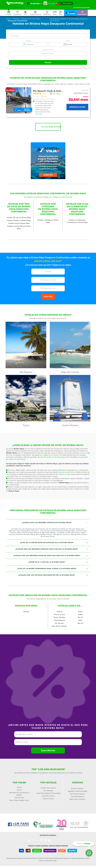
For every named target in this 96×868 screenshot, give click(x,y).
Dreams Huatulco (77, 788)
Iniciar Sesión (67, 3)
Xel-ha (19, 790)
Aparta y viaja (43, 861)
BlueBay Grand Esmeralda (78, 791)
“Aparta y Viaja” (64, 474)
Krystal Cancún (48, 798)
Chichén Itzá (19, 798)
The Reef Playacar (78, 796)
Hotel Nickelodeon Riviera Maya (48, 793)
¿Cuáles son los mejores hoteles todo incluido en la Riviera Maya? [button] (51, 555)
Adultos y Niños (48, 50)
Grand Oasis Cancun (48, 788)
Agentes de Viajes (69, 858)
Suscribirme (48, 750)
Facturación (59, 858)
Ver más (39, 114)
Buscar (48, 62)
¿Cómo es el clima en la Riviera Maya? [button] (58, 562)
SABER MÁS (48, 296)
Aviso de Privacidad (49, 858)
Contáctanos (27, 858)
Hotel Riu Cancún (48, 796)
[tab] (48, 523)
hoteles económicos (66, 472)
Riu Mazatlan (48, 790)
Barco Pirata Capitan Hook (19, 800)
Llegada (28, 41)
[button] (36, 13)
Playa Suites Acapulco (77, 799)
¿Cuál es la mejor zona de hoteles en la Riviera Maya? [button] (54, 542)
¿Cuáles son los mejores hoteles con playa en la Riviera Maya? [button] (52, 549)
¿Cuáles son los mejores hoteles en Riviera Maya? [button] (55, 523)
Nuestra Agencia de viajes (14, 858)
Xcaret (19, 787)
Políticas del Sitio (37, 858)
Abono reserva (85, 858)
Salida (68, 41)
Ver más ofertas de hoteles (51, 127)
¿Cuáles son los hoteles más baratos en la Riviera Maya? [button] (53, 575)
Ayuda (77, 858)
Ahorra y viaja (52, 861)
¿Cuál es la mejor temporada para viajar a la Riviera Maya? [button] (53, 569)
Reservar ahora (77, 107)
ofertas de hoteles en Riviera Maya (51, 457)
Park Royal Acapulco (77, 794)
